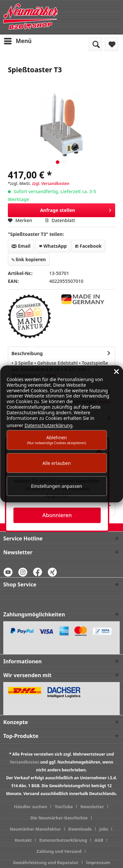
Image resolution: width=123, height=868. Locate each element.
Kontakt (23, 840)
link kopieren (29, 259)
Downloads (80, 829)
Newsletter (92, 807)
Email (21, 246)
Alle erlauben (57, 463)
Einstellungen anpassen (57, 486)
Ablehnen (57, 440)
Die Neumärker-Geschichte (59, 818)
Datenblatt (60, 220)
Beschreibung (27, 353)
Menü (18, 40)
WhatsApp (53, 246)
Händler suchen (31, 807)
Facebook (88, 246)
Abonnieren (57, 515)
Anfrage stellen (76, 209)
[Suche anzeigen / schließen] (95, 44)
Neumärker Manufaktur (35, 829)
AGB (99, 840)
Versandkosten (25, 762)
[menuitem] (17, 41)
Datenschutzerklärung (63, 840)
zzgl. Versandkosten (51, 183)
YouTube (64, 807)
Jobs (104, 829)
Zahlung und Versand (59, 851)
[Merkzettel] (112, 44)
